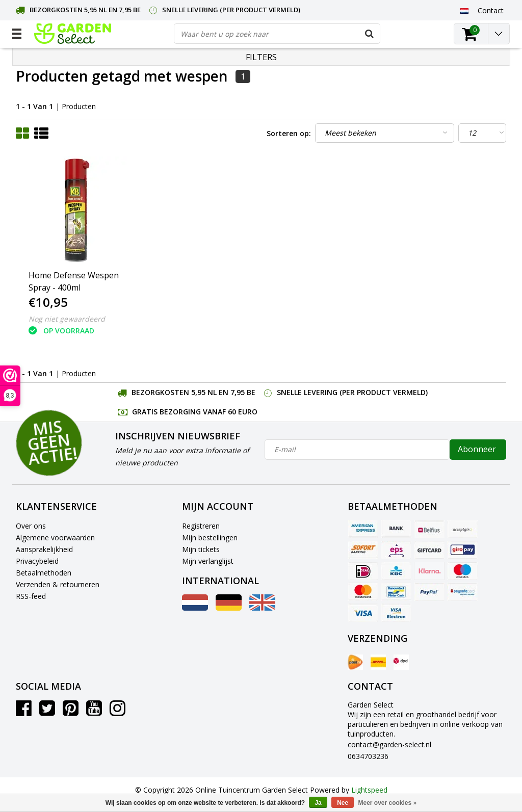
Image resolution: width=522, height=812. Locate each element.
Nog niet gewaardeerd (67, 319)
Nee (343, 803)
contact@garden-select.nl (389, 744)
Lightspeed (369, 790)
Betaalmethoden (44, 573)
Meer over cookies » (388, 803)
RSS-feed (31, 596)
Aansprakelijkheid (44, 549)
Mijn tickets (201, 549)
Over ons (31, 526)
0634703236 (368, 756)
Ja (318, 803)
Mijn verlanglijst (208, 561)
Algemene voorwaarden (55, 538)
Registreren (201, 526)
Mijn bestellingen (210, 538)
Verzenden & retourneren (58, 584)
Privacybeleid (37, 561)
